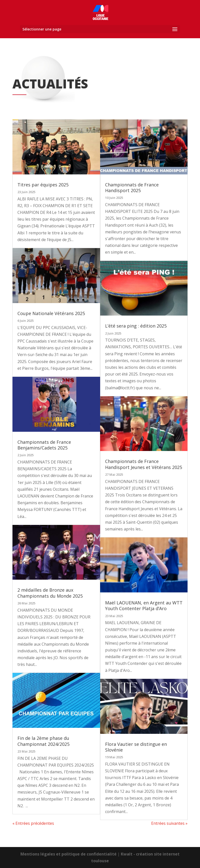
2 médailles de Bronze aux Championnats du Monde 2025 (50, 593)
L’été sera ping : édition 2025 (136, 326)
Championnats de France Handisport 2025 (132, 187)
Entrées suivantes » (169, 823)
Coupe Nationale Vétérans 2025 (51, 313)
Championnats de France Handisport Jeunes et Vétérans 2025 (144, 464)
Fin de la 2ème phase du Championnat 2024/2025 (43, 741)
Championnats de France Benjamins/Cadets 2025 (44, 445)
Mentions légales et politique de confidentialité (68, 854)
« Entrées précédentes (33, 823)
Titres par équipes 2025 (43, 184)
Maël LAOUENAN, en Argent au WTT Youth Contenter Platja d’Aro (144, 606)
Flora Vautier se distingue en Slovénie (136, 747)
